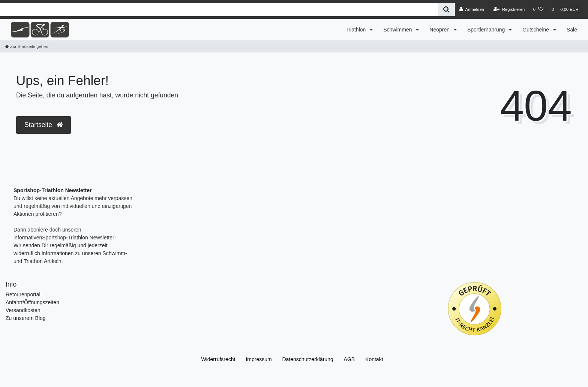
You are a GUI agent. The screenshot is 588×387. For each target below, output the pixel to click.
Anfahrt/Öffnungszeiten (32, 302)
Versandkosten (23, 310)
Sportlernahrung (487, 30)
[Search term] (219, 10)
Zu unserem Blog (26, 318)
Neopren (440, 30)
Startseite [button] (43, 125)
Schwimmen (398, 30)
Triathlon (356, 30)
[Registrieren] (509, 9)
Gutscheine (536, 30)
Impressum (259, 359)
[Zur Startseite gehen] (27, 46)
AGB (349, 359)
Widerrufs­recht (218, 359)
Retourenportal (23, 294)
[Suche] (446, 10)
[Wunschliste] (538, 9)
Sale (572, 30)
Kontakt (374, 359)
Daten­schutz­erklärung (308, 359)
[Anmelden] (472, 9)
